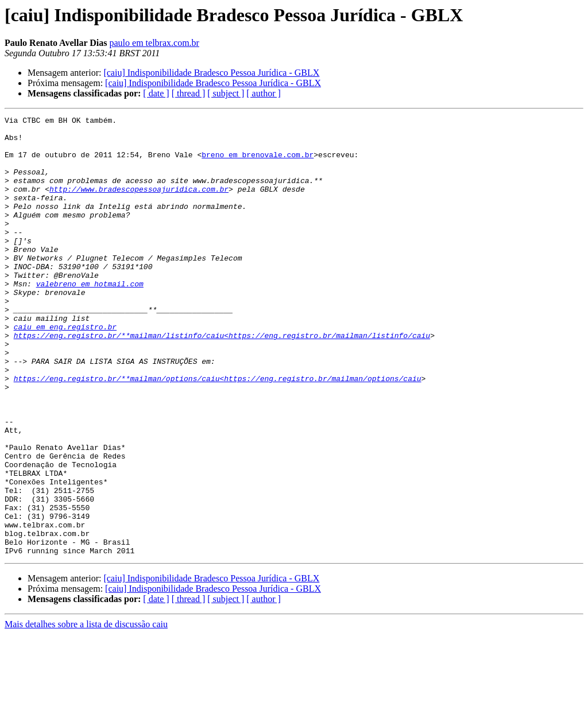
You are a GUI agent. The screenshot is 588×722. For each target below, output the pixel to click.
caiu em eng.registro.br (65, 370)
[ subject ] (226, 93)
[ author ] (264, 93)
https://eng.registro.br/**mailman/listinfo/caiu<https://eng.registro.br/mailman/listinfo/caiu (222, 380)
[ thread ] (189, 93)
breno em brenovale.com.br (258, 163)
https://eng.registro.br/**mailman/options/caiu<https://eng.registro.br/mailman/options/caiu (218, 432)
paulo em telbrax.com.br (154, 43)
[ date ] (156, 93)
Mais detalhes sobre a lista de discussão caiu (86, 712)
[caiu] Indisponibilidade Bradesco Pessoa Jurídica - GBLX (211, 73)
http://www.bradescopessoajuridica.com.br (139, 204)
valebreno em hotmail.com (90, 318)
